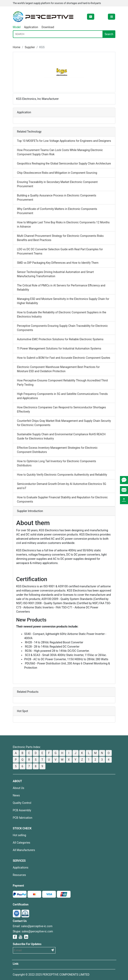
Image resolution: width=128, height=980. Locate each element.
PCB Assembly (22, 810)
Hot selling (19, 835)
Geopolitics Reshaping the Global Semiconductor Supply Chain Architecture (64, 164)
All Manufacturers (24, 850)
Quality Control (22, 803)
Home (17, 47)
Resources (19, 875)
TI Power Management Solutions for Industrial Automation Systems (59, 348)
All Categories (22, 843)
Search (109, 34)
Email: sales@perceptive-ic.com (33, 926)
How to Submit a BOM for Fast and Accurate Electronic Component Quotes (64, 358)
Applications (21, 868)
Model (17, 27)
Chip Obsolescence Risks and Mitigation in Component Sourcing (57, 173)
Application (31, 27)
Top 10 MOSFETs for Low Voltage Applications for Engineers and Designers (64, 141)
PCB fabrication (23, 818)
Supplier (30, 47)
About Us (19, 788)
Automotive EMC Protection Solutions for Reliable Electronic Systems (60, 339)
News (16, 795)
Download (48, 27)
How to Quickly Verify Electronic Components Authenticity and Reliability (62, 475)
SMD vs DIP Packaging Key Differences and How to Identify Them (58, 263)
